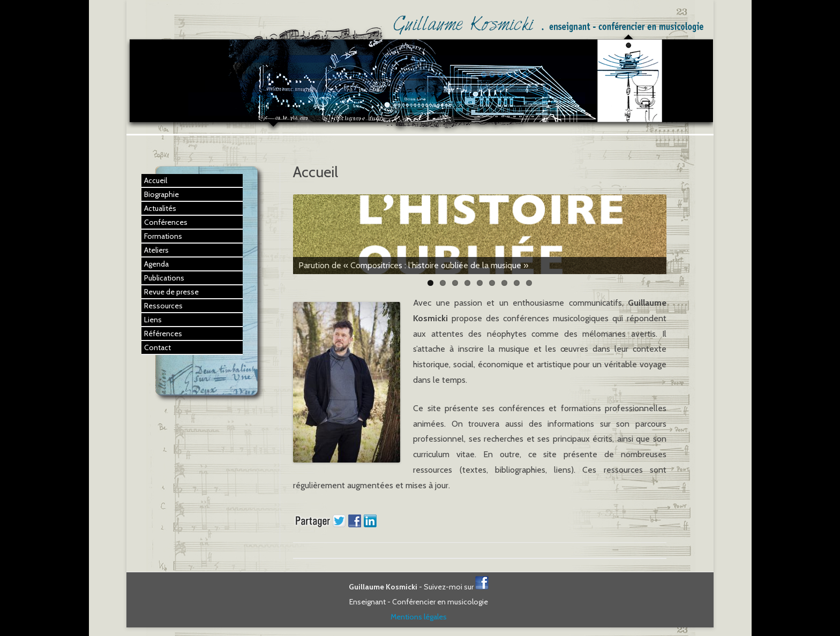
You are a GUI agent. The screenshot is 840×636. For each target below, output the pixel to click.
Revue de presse (171, 292)
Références (163, 334)
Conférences (166, 222)
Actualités (160, 208)
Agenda (156, 264)
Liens (153, 320)
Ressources (163, 306)
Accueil (156, 180)
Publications (164, 278)
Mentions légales (419, 617)
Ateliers (156, 250)
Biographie (162, 194)
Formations (163, 236)
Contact (157, 347)
